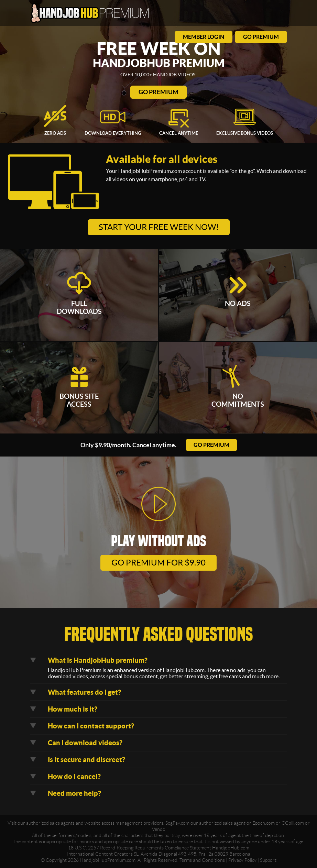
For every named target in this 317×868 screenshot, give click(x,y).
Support (268, 860)
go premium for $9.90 (158, 563)
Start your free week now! (159, 227)
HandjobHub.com (231, 848)
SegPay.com (177, 823)
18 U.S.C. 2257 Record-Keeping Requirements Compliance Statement (140, 848)
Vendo (159, 829)
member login (204, 37)
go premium (261, 37)
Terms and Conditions (202, 860)
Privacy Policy (242, 860)
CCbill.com (293, 823)
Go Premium (158, 92)
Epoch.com (264, 823)
